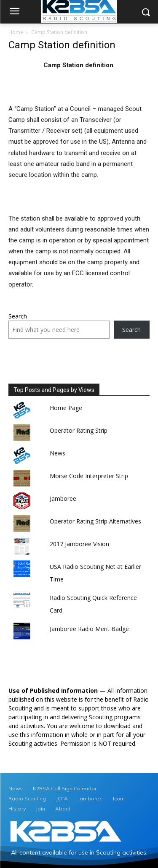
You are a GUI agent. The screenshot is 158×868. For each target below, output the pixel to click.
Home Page (66, 408)
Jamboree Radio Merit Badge (89, 629)
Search (18, 316)
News (58, 453)
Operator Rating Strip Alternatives (95, 521)
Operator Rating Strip (79, 430)
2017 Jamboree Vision (79, 544)
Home (16, 32)
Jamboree (63, 498)
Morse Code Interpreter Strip (89, 476)
